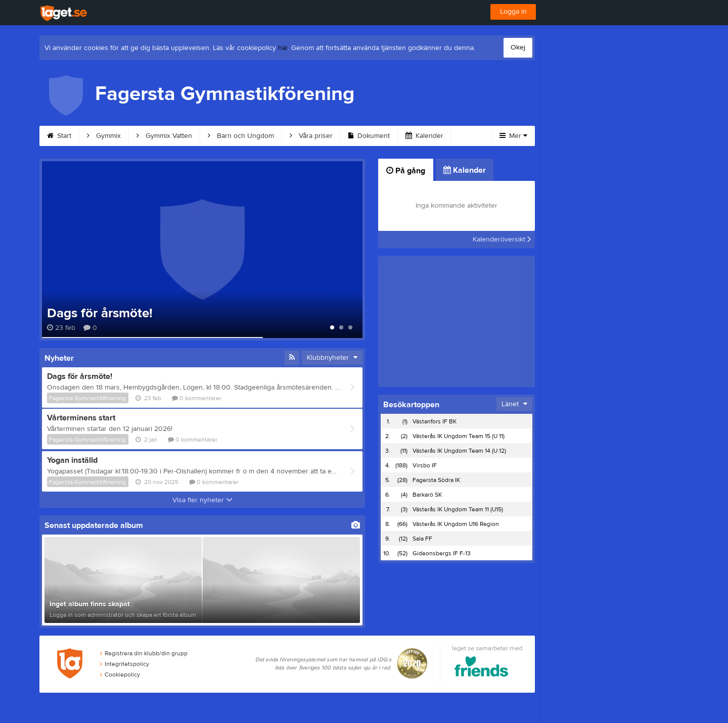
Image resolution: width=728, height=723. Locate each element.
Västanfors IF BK (435, 421)
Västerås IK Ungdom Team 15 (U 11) (459, 436)
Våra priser (311, 136)
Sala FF (422, 539)
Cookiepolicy (120, 674)
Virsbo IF (425, 465)
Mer (513, 136)
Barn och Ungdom (241, 136)
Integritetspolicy (125, 664)
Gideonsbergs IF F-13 (442, 553)
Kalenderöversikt (502, 239)
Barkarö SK (427, 495)
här (283, 48)
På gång (406, 171)
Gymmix (104, 136)
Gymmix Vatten (164, 136)
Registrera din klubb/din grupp (144, 653)
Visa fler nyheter (202, 500)
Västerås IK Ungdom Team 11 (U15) (458, 509)
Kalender (424, 136)
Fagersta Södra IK (436, 480)
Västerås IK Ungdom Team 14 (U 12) (459, 451)
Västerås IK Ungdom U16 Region (456, 524)
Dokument (369, 136)
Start (59, 136)
